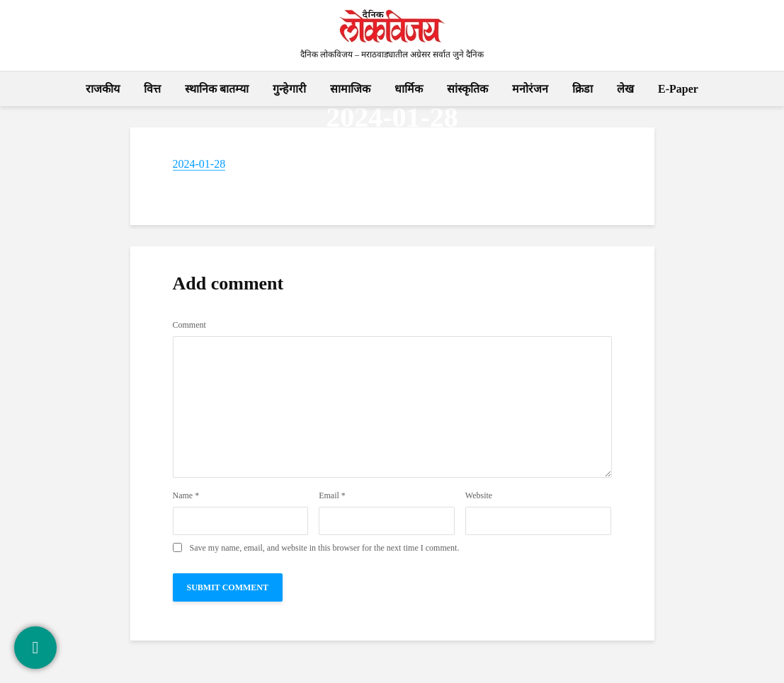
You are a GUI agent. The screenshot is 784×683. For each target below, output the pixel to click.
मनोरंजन (530, 89)
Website (479, 495)
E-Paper (678, 89)
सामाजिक (350, 89)
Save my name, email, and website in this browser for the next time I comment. (325, 548)
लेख (625, 89)
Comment (189, 325)
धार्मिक (409, 89)
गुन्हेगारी (289, 89)
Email (332, 495)
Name (186, 495)
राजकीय (103, 89)
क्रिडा (583, 89)
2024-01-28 (199, 164)
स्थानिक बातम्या (217, 89)
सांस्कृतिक (467, 89)
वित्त (152, 89)
